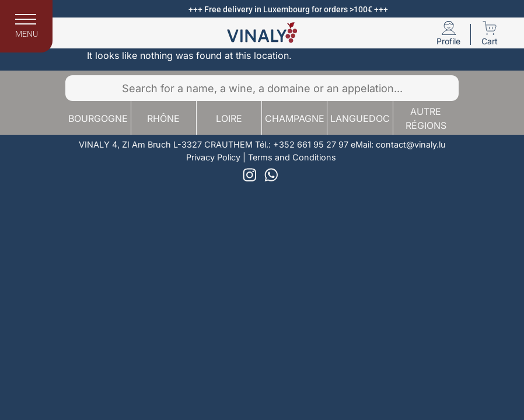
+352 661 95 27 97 (311, 144)
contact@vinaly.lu (411, 144)
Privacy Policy (213, 157)
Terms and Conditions (292, 157)
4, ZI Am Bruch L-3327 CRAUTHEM (182, 144)
